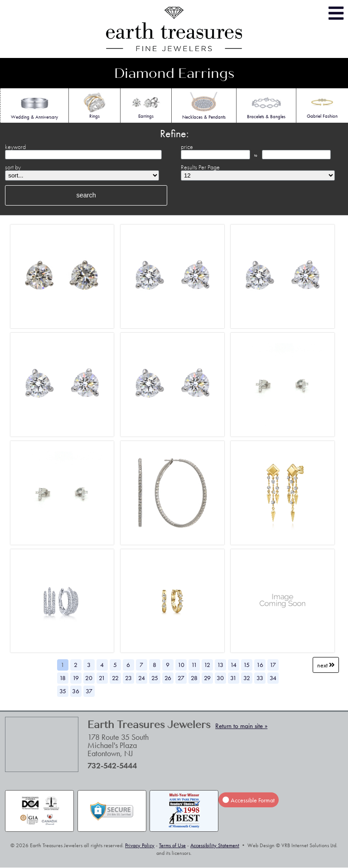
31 (233, 678)
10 (181, 665)
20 (89, 678)
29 (207, 678)
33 (260, 678)
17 (273, 665)
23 (128, 678)
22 (115, 678)
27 (181, 678)
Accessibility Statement (215, 845)
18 (63, 678)
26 (168, 678)
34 (273, 678)
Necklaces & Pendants (204, 106)
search (86, 195)
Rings (94, 105)
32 (247, 678)
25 (155, 678)
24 (142, 678)
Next (326, 665)
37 (89, 691)
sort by (13, 167)
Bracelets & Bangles (266, 106)
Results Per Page (200, 167)
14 (233, 665)
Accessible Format (248, 800)
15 (246, 665)
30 (220, 678)
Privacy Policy (140, 845)
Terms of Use (172, 845)
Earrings (146, 105)
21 (102, 678)
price (187, 147)
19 (76, 678)
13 (220, 665)
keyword (15, 147)
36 (76, 691)
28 (194, 678)
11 (194, 665)
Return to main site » (241, 726)
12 (207, 665)
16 (260, 665)
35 (63, 691)
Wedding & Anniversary (34, 106)
